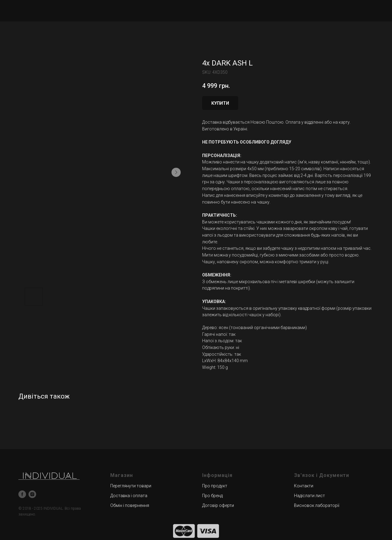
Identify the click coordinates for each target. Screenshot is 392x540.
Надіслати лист (309, 496)
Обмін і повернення (130, 505)
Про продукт (215, 486)
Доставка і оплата (129, 496)
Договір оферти (218, 505)
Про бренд (212, 496)
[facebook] (22, 494)
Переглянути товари (131, 486)
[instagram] (32, 494)
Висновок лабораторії (317, 505)
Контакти (304, 486)
